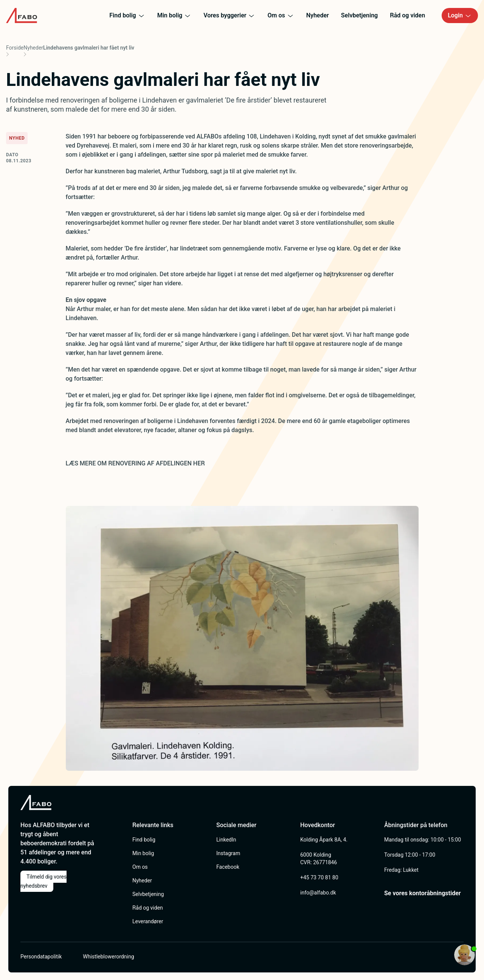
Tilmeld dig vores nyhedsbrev (43, 881)
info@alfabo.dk (318, 893)
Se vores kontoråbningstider (423, 893)
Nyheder (33, 48)
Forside (15, 48)
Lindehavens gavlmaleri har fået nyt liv (89, 48)
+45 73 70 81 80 (319, 877)
